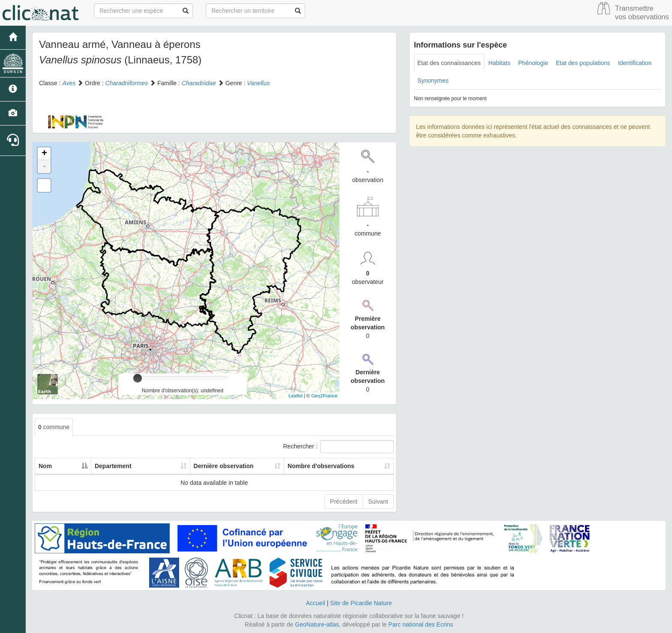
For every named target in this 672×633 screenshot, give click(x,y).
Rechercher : (339, 447)
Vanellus (258, 83)
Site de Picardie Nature (361, 603)
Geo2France (324, 396)
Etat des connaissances (449, 63)
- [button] (44, 167)
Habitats (499, 63)
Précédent (344, 502)
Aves (69, 83)
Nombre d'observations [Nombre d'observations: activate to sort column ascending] (308, 466)
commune (54, 427)
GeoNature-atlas (317, 624)
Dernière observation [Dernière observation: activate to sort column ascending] (192, 466)
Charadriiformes (127, 83)
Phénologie (533, 63)
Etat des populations (583, 63)
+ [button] (44, 154)
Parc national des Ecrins (421, 624)
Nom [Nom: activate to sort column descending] (45, 466)
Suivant (378, 502)
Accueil (316, 603)
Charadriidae (199, 83)
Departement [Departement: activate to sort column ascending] (102, 466)
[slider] (138, 378)
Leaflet (295, 396)
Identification (635, 63)
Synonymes (433, 81)
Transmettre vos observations (642, 13)
